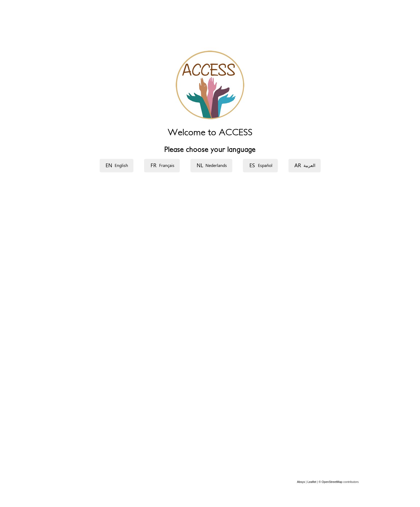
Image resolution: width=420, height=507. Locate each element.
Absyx (301, 482)
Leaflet (312, 482)
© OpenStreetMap (331, 482)
